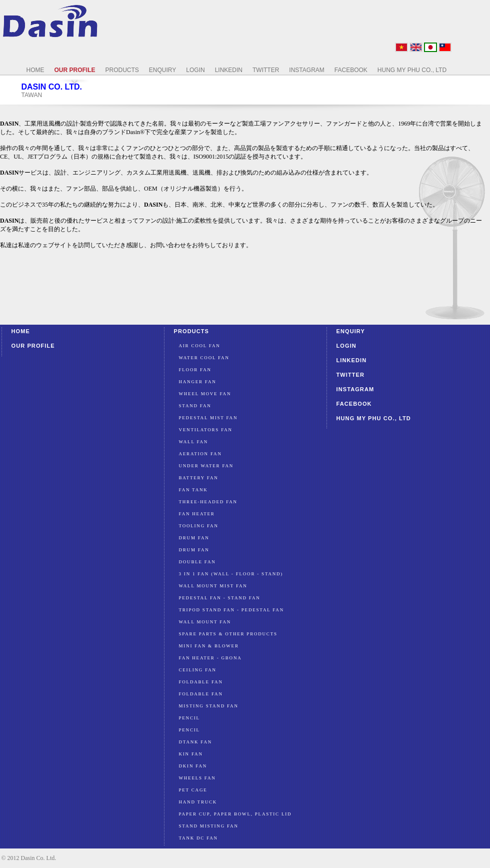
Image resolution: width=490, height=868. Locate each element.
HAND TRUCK (198, 802)
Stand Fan (195, 406)
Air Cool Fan (200, 346)
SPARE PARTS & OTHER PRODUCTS (228, 634)
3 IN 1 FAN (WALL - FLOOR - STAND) (231, 574)
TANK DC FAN (198, 838)
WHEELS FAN (197, 778)
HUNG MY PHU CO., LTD (374, 418)
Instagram (355, 389)
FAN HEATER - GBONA (210, 658)
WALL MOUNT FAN (205, 622)
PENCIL (189, 718)
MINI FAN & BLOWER (209, 646)
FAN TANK (193, 490)
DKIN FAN (193, 766)
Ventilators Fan (206, 430)
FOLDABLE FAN (201, 682)
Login (346, 346)
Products (192, 331)
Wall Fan (194, 442)
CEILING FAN (198, 670)
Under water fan (206, 466)
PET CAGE (193, 790)
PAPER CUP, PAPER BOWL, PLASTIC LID (235, 814)
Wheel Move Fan (205, 394)
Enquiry (351, 331)
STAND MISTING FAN (209, 826)
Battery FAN (199, 478)
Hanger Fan (198, 382)
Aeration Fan (200, 454)
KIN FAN (191, 754)
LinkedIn (352, 360)
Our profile (33, 346)
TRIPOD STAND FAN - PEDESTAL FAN (231, 610)
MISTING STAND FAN (209, 706)
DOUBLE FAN (197, 562)
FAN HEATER (197, 514)
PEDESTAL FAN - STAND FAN (220, 598)
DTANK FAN (196, 742)
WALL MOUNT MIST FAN (213, 586)
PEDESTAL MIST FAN (208, 418)
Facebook (354, 404)
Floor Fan (195, 370)
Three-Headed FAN (208, 502)
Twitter (351, 375)
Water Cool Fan (204, 358)
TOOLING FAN (199, 526)
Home (21, 331)
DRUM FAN (194, 538)
